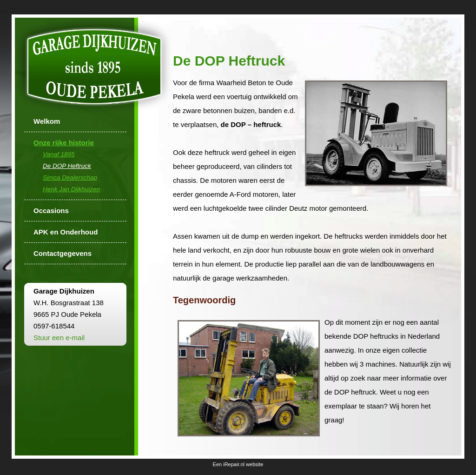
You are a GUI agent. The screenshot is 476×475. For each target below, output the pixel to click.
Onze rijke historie (64, 143)
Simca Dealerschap (70, 177)
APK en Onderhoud (66, 232)
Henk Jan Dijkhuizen (71, 189)
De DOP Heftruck (67, 166)
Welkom (47, 121)
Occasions (51, 211)
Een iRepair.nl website (238, 464)
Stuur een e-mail (59, 338)
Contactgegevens (63, 253)
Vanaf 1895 (59, 154)
